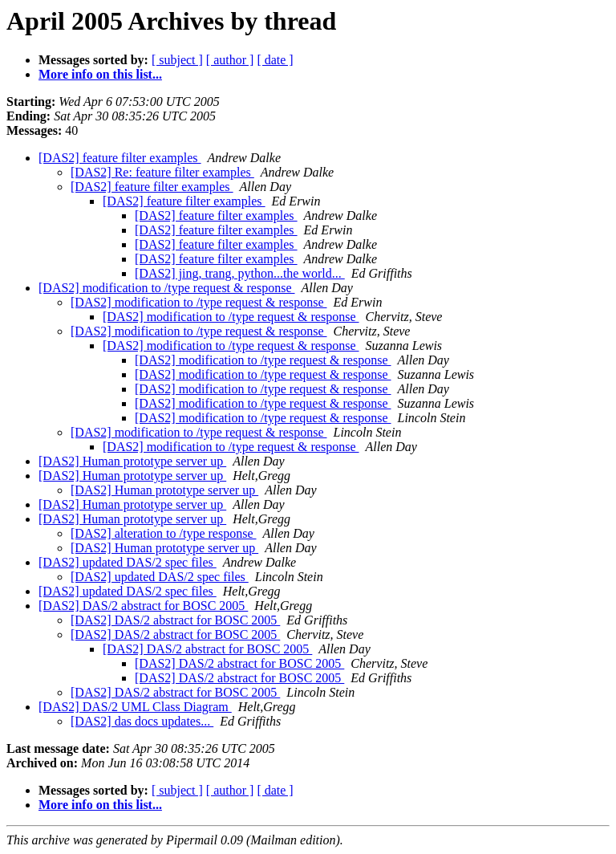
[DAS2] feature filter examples (120, 158)
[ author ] (230, 60)
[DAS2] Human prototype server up (132, 461)
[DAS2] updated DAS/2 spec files (128, 562)
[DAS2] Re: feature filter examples (162, 172)
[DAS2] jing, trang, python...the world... (240, 273)
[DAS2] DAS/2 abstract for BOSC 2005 (143, 606)
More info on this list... (100, 74)
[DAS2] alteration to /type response (164, 533)
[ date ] (275, 60)
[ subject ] (177, 60)
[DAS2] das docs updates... (142, 721)
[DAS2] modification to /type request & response (167, 288)
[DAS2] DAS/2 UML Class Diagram (135, 707)
